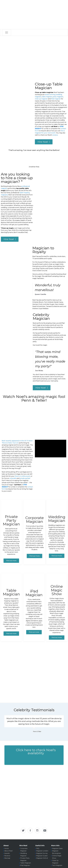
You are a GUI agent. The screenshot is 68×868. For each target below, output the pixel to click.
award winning (50, 95)
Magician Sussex (42, 856)
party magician (58, 97)
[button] (34, 755)
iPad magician (56, 99)
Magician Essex (57, 848)
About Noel (8, 851)
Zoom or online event (23, 476)
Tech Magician (57, 865)
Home (7, 848)
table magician (47, 97)
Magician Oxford (42, 858)
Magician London (42, 851)
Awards (7, 853)
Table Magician (26, 863)
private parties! (25, 478)
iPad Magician (25, 865)
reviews (55, 135)
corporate (13, 478)
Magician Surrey (42, 853)
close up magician (41, 99)
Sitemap (7, 858)
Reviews (7, 856)
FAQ (38, 848)
